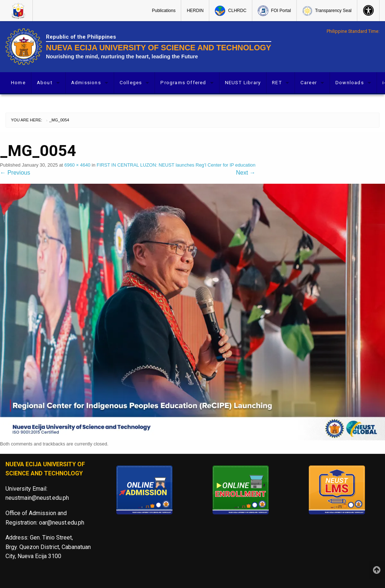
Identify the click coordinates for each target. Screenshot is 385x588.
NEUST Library (243, 83)
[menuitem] (19, 11)
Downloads (350, 83)
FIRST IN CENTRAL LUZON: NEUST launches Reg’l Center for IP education (176, 165)
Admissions (86, 83)
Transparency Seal (327, 11)
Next (246, 173)
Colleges (131, 83)
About (45, 83)
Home (18, 83)
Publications (164, 11)
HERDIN (195, 11)
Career (309, 83)
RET (277, 83)
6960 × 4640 (77, 165)
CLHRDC (230, 11)
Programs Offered (183, 83)
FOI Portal (274, 11)
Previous (15, 173)
